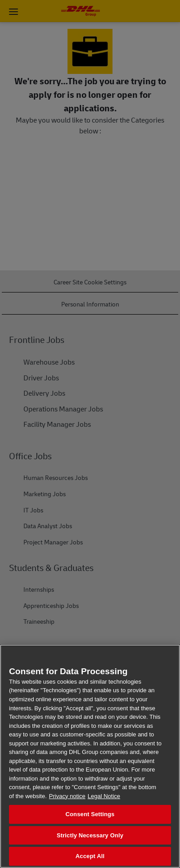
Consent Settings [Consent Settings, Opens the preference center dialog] (90, 814)
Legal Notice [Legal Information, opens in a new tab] (104, 796)
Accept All (90, 856)
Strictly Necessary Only (90, 835)
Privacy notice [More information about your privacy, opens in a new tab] (67, 796)
